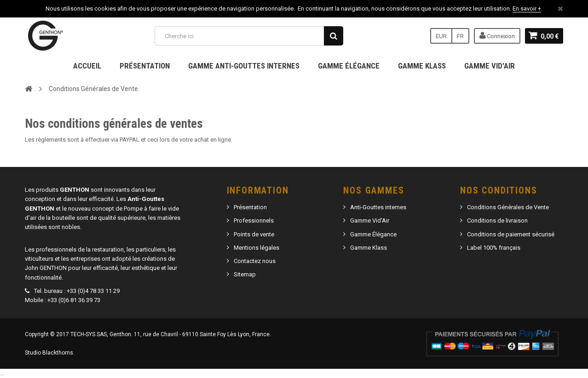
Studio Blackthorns (49, 353)
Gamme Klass (422, 66)
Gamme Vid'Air (490, 66)
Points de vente (254, 234)
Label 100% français (494, 248)
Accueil (87, 66)
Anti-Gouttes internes (378, 207)
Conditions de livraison (497, 220)
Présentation (145, 66)
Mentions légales (257, 248)
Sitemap (245, 274)
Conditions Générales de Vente (508, 207)
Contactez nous (255, 261)
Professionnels (254, 220)
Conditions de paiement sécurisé (511, 234)
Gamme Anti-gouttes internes (244, 66)
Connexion (497, 35)
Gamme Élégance (349, 66)
